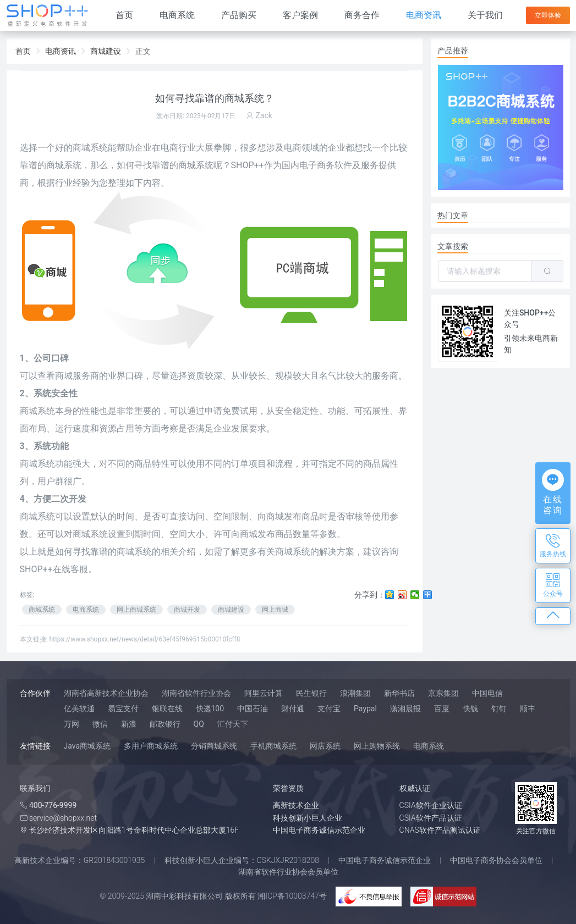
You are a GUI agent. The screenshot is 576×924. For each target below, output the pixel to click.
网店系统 (325, 746)
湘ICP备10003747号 (292, 896)
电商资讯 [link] (61, 51)
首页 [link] (23, 51)
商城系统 (90, 148)
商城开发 (187, 610)
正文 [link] (143, 51)
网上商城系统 (136, 610)
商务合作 (362, 15)
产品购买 (239, 15)
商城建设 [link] (106, 51)
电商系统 (177, 15)
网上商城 (275, 610)
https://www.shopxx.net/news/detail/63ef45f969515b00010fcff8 (144, 639)
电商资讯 (424, 15)
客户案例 (300, 15)
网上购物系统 (377, 746)
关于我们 (485, 15)
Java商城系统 (87, 746)
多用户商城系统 (151, 746)
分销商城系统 (214, 746)
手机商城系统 (273, 746)
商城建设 (231, 610)
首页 (124, 15)
